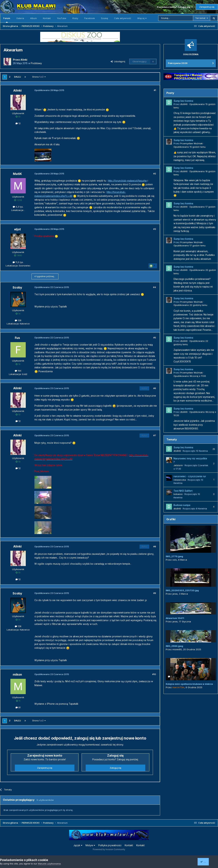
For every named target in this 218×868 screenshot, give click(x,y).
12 (18, 123)
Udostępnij (118, 61)
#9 (155, 593)
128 (18, 320)
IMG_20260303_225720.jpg (182, 590)
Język (78, 845)
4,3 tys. (18, 207)
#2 (155, 174)
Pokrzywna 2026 (178, 63)
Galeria (20, 18)
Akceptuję (207, 862)
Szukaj (104, 18)
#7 (155, 435)
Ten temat (200, 18)
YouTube (62, 18)
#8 (155, 546)
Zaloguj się (115, 768)
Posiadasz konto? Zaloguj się (175, 7)
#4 (155, 287)
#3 (155, 229)
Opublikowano (190, 147)
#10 (154, 674)
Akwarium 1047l (175, 618)
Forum (7, 20)
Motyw (90, 845)
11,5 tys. (18, 262)
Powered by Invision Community (109, 849)
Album (33, 18)
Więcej (142, 18)
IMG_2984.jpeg (174, 646)
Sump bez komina (183, 101)
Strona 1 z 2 (39, 77)
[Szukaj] (176, 18)
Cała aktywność (123, 18)
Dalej (17, 77)
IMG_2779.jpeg (174, 556)
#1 (155, 90)
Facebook (90, 18)
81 (18, 707)
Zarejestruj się (207, 7)
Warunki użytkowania (49, 864)
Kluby (75, 18)
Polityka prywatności (110, 845)
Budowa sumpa (182, 505)
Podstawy (36, 63)
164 (18, 371)
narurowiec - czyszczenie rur (190, 476)
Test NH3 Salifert (183, 491)
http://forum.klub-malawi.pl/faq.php (127, 181)
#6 (155, 388)
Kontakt (47, 18)
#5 (155, 338)
